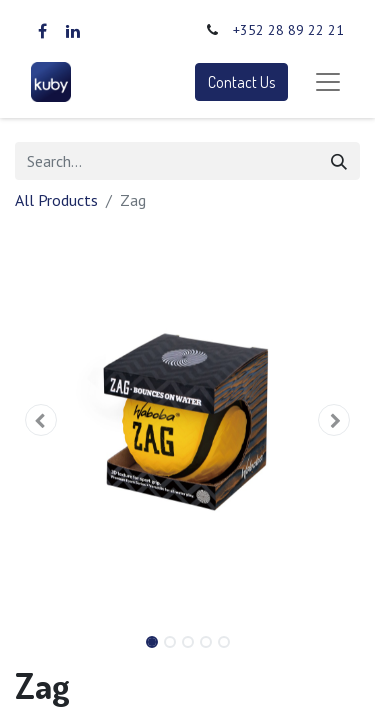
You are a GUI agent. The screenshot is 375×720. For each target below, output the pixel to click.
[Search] (339, 161)
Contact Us (241, 82)
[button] (41, 420)
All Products (56, 200)
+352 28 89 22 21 (288, 30)
